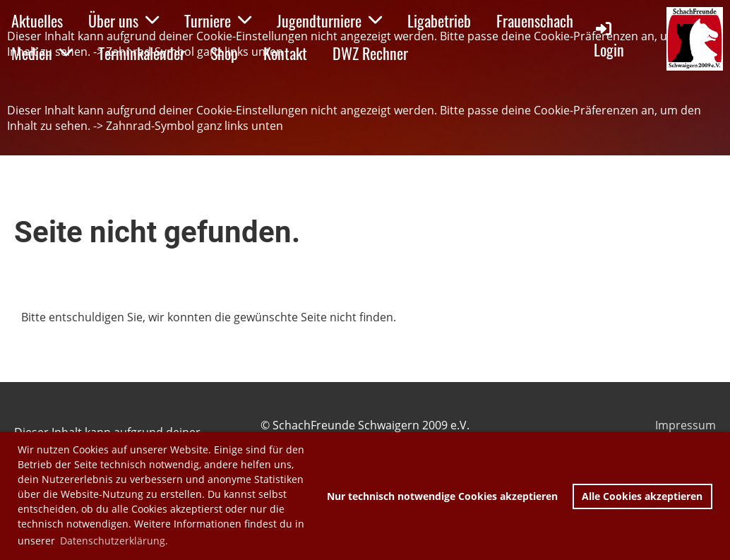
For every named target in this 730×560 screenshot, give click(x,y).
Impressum (686, 425)
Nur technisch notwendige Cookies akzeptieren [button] (442, 496)
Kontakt (285, 53)
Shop (224, 53)
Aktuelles (37, 20)
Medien (42, 53)
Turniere (218, 20)
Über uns (124, 20)
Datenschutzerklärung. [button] (114, 541)
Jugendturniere (329, 20)
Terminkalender (142, 53)
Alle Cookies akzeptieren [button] (642, 496)
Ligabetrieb (439, 20)
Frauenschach (535, 20)
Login (609, 40)
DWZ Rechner (370, 53)
